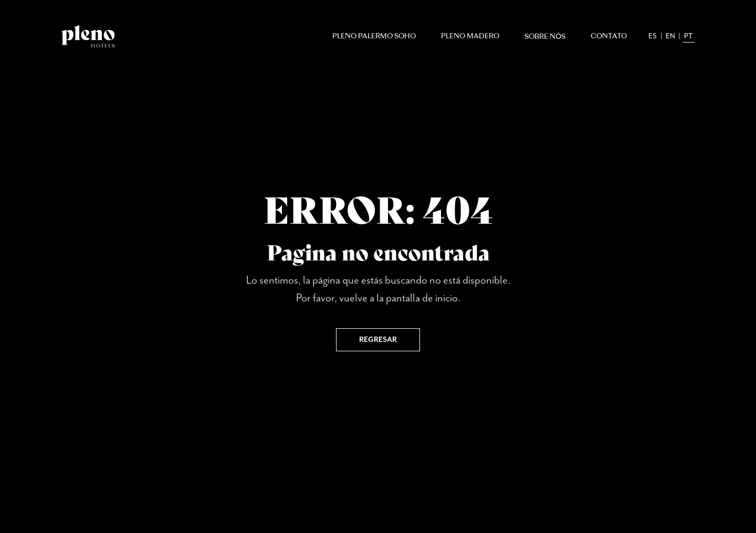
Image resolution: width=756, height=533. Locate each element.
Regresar (378, 340)
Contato (609, 36)
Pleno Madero (470, 36)
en (670, 36)
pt (689, 36)
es (653, 36)
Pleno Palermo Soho (374, 36)
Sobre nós (545, 37)
